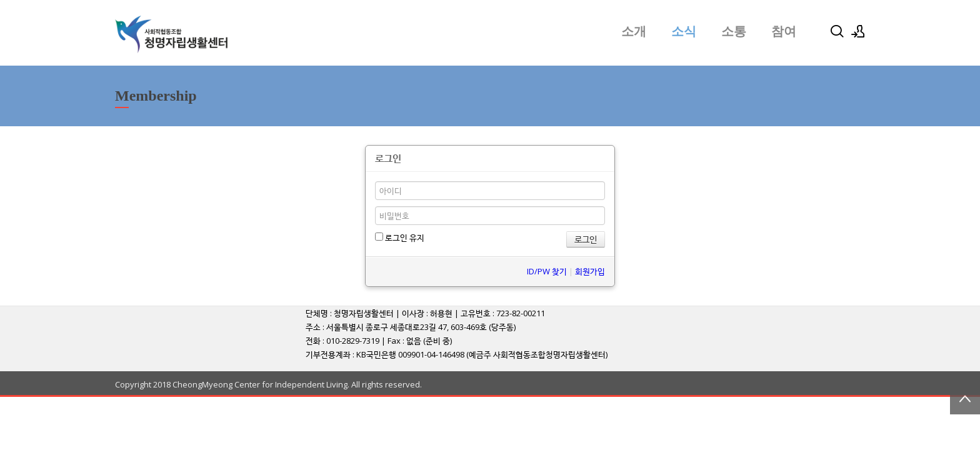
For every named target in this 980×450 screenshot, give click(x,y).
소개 (634, 31)
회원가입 (590, 271)
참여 (784, 31)
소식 (684, 31)
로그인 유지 (400, 237)
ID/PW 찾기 (547, 271)
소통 (734, 31)
